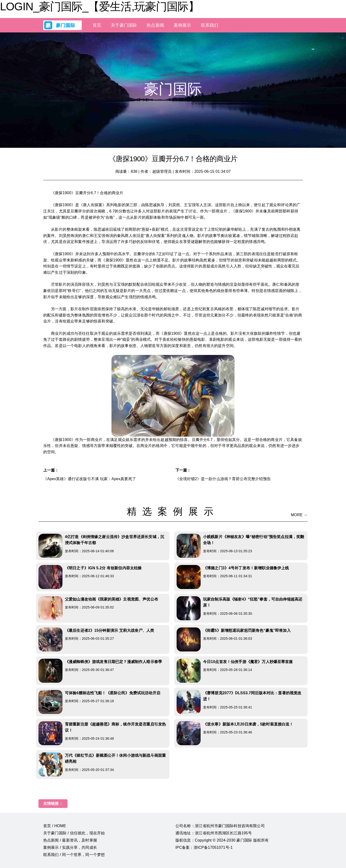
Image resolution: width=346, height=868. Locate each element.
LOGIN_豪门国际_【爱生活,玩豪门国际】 (100, 6)
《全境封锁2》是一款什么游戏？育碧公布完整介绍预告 (223, 479)
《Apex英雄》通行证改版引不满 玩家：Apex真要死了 (90, 479)
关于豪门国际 (124, 25)
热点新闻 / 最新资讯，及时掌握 (70, 840)
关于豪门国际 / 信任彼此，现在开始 (74, 833)
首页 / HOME (55, 826)
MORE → (299, 515)
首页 (97, 25)
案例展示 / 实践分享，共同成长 (70, 847)
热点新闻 (155, 25)
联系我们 (210, 25)
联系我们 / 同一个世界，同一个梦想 (74, 855)
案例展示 (182, 25)
